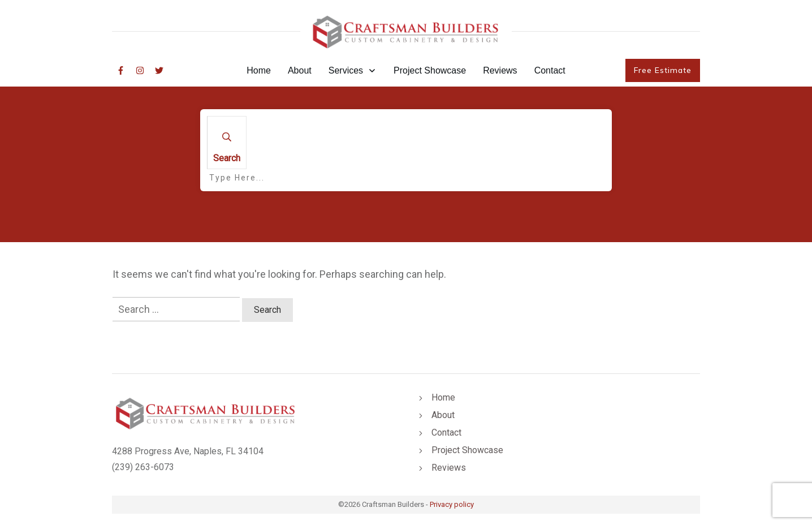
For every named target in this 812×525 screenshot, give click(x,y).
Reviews (449, 468)
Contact (446, 433)
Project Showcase (467, 450)
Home (443, 397)
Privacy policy (452, 504)
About (443, 415)
